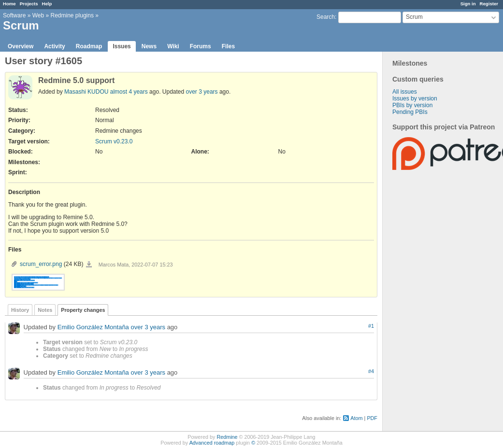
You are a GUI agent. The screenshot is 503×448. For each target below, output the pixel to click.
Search (326, 17)
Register (489, 4)
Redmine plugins (72, 15)
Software (14, 15)
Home (9, 4)
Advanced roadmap (212, 443)
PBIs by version (412, 105)
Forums (201, 46)
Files (228, 46)
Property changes (83, 310)
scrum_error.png (41, 264)
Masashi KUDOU (86, 92)
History (20, 310)
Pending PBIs (410, 112)
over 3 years (202, 92)
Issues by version (415, 98)
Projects (29, 4)
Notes (45, 310)
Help (47, 4)
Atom (356, 418)
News (149, 46)
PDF (372, 418)
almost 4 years (129, 92)
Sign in (468, 4)
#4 (371, 371)
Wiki (173, 46)
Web (38, 15)
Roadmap (89, 46)
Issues (122, 46)
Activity (54, 46)
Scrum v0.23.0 (114, 141)
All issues (405, 92)
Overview (21, 46)
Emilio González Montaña (93, 327)
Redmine (227, 437)
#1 (371, 326)
